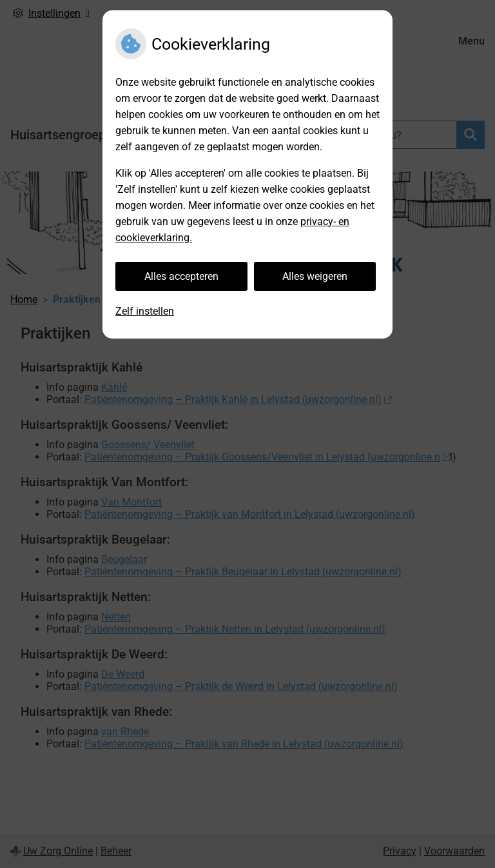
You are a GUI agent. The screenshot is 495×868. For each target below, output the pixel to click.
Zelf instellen (145, 311)
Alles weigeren (315, 276)
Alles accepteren (181, 276)
